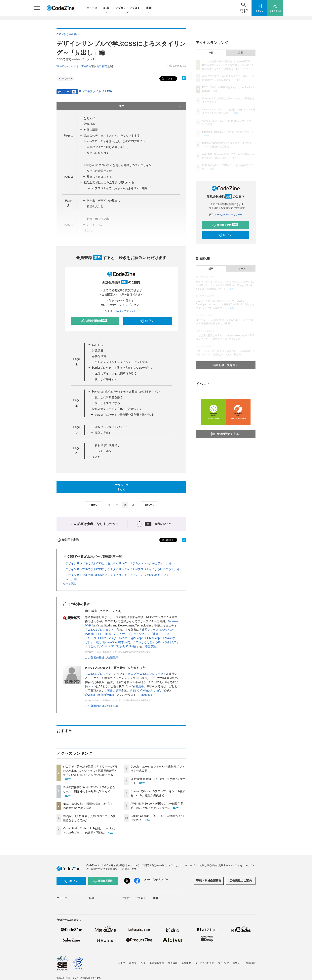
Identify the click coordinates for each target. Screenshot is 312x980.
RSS (133, 691)
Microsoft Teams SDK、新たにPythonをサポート (228, 132)
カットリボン (103, 451)
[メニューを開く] (37, 8)
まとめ (96, 457)
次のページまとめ (121, 487)
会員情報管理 (157, 963)
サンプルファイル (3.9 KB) (95, 91)
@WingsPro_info (151, 691)
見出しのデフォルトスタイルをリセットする (112, 135)
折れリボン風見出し (107, 445)
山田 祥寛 (102, 66)
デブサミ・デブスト (128, 8)
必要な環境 (91, 130)
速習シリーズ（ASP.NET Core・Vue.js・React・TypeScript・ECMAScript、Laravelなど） (130, 638)
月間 (241, 53)
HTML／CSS (65, 79)
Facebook (146, 695)
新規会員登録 (94, 321)
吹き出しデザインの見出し (103, 201)
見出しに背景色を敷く (101, 171)
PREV (92, 505)
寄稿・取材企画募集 (209, 881)
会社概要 (186, 963)
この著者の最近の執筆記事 (102, 658)
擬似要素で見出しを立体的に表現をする (109, 182)
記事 (106, 8)
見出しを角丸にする (99, 177)
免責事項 (173, 963)
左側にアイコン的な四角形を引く (108, 147)
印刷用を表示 (68, 540)
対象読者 (90, 124)
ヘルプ (121, 963)
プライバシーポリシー (230, 963)
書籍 (149, 8)
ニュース (92, 8)
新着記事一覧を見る (226, 365)
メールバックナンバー (121, 311)
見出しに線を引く (98, 153)
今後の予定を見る (225, 434)
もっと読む (70, 583)
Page (68, 135)
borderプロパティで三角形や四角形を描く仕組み (117, 188)
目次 (150, 106)
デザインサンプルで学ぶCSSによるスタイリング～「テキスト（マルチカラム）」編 (118, 563)
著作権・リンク (137, 963)
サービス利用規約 (205, 963)
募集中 (140, 686)
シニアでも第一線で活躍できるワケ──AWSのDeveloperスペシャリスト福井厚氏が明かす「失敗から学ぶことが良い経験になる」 (90, 771)
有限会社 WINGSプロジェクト (147, 674)
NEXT (150, 505)
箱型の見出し (103, 433)
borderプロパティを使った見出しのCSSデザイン (115, 141)
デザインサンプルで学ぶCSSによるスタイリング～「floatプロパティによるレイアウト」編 (122, 569)
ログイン (147, 321)
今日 (211, 53)
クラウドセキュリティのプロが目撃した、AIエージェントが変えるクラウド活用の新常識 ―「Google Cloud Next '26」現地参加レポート (226, 285)
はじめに (90, 118)
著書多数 (150, 646)
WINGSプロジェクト (101, 630)
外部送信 (251, 963)
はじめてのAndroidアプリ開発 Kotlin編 (112, 646)
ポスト (167, 79)
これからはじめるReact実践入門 (156, 642)
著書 (110, 691)
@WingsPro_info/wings (99, 695)
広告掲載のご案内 (241, 881)
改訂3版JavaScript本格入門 (113, 642)
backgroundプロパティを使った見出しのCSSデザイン (118, 165)
